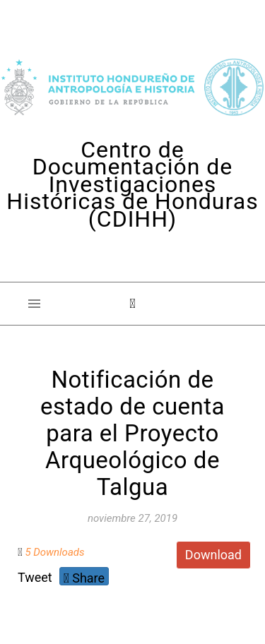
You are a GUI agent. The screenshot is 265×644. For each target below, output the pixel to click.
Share (84, 578)
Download (213, 555)
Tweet (35, 577)
